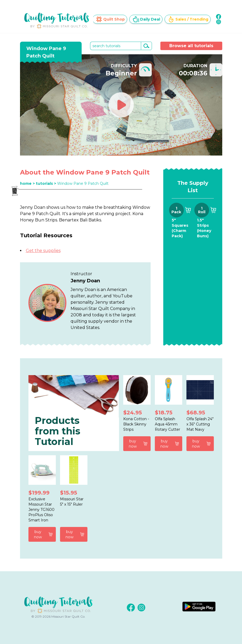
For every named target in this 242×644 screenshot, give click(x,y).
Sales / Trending (188, 19)
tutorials (44, 183)
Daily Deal (146, 19)
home (26, 183)
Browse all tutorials (191, 46)
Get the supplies (43, 251)
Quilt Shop (110, 19)
